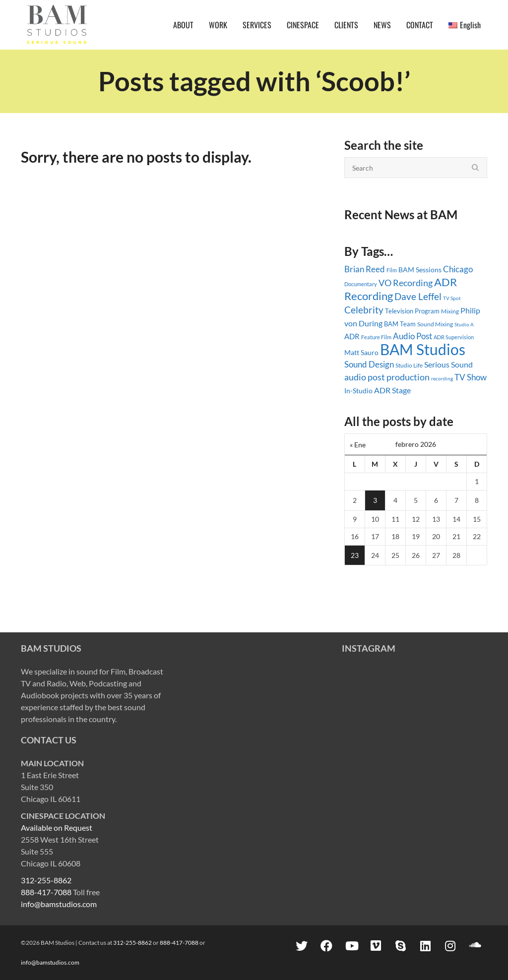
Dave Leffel (418, 296)
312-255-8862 (46, 880)
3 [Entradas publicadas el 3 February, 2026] (375, 500)
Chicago (458, 269)
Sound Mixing (435, 324)
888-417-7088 (46, 892)
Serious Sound (448, 364)
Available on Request (57, 827)
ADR (352, 336)
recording (442, 378)
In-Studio (358, 391)
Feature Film (376, 337)
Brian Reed (365, 269)
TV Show (471, 377)
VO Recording (406, 283)
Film (392, 270)
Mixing (450, 311)
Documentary (361, 284)
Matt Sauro (361, 352)
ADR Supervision (454, 337)
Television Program (412, 311)
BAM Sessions (420, 270)
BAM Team (400, 324)
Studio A (464, 324)
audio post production (387, 377)
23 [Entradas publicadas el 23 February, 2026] (355, 555)
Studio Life (409, 365)
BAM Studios (423, 349)
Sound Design (369, 364)
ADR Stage (392, 390)
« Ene (358, 445)
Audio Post (413, 336)
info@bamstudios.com (59, 904)
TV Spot (452, 298)
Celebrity (364, 310)
